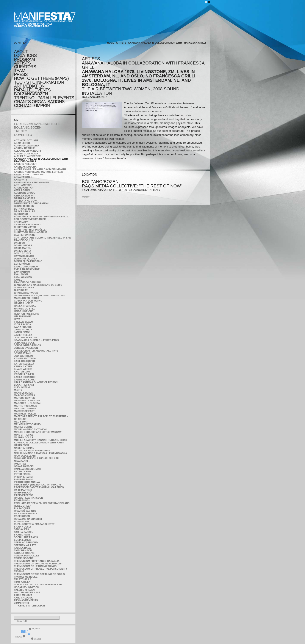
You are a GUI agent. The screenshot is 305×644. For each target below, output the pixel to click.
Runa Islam (21, 521)
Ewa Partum (22, 272)
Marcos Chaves (24, 395)
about (21, 52)
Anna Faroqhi (23, 177)
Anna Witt (21, 180)
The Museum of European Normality (38, 564)
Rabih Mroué (23, 493)
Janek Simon (22, 332)
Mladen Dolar (24, 437)
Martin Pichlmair (26, 406)
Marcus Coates (24, 398)
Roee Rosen (22, 516)
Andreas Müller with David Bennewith (40, 169)
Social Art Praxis (26, 537)
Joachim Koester (26, 338)
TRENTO (21, 131)
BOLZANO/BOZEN (28, 127)
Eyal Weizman (23, 277)
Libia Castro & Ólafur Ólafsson (36, 382)
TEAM (20, 71)
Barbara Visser (25, 198)
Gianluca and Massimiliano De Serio (38, 285)
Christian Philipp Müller (31, 230)
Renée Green (23, 506)
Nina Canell (22, 461)
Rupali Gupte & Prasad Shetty (34, 524)
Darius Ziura (23, 251)
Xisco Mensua (23, 595)
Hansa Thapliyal (25, 306)
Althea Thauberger (27, 156)
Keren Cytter (23, 366)
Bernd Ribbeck (24, 206)
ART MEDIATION (29, 86)
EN (25, 43)
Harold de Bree (25, 309)
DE (16, 43)
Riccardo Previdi (25, 514)
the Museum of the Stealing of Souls (39, 574)
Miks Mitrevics (24, 435)
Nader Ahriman (24, 448)
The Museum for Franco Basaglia (37, 561)
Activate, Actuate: (26, 140)
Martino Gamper (25, 408)
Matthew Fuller (25, 414)
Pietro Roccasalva (27, 482)
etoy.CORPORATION (26, 267)
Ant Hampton (23, 185)
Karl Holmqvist (25, 361)
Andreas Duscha (25, 167)
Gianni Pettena (24, 287)
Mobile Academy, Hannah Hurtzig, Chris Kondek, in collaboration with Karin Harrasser (41, 443)
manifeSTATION (24, 393)
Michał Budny (23, 427)
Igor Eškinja (23, 324)
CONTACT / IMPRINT (33, 105)
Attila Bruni (22, 190)
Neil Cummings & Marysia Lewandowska (41, 453)
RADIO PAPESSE (24, 495)
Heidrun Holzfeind (27, 314)
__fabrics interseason (29, 606)
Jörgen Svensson (26, 348)
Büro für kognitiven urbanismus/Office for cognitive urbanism (41, 218)
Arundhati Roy (24, 188)
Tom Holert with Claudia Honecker (38, 584)
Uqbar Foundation (27, 587)
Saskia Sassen (24, 532)
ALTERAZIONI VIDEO (26, 154)
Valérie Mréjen (24, 590)
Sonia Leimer (23, 540)
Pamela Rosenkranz (28, 469)
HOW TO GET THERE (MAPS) (41, 78)
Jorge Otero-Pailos (27, 345)
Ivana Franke (23, 327)
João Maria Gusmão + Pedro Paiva (37, 340)
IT (20, 43)
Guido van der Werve (28, 301)
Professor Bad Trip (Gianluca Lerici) (39, 487)
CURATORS (25, 67)
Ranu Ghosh (22, 500)
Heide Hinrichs (24, 311)
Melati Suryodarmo (27, 424)
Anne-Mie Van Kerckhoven (31, 182)
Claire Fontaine (25, 235)
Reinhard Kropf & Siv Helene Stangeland (42, 503)
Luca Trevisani (24, 385)
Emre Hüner (22, 264)
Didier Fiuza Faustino (28, 261)
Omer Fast (21, 464)
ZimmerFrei (21, 603)
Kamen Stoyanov (25, 358)
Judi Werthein (23, 356)
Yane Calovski (24, 598)
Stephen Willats (25, 545)
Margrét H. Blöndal (28, 403)
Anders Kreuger (25, 164)
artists (22, 63)
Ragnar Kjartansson (28, 498)
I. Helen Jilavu (23, 322)
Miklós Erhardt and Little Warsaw (38, 432)
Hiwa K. (19, 319)
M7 (16, 120)
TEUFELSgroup (24, 558)
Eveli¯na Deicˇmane (27, 269)
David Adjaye (23, 253)
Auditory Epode (25, 193)
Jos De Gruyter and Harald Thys (36, 351)
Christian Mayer (25, 227)
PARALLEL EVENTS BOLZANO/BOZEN (32, 92)
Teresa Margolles (27, 556)
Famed (18, 280)
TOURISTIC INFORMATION (39, 82)
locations (25, 55)
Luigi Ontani (22, 387)
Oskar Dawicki (24, 466)
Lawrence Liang (25, 380)
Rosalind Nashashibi (28, 519)
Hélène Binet (23, 316)
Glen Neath (22, 290)
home (110, 43)
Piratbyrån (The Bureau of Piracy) (37, 485)
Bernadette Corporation (31, 203)
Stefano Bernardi (26, 542)
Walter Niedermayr (27, 592)
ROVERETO (23, 135)
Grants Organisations (39, 102)
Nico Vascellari (25, 456)
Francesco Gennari (27, 282)
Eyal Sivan (21, 274)
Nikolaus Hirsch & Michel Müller (36, 458)
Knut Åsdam (22, 372)
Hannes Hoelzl (24, 303)
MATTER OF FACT (24, 411)
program (24, 59)
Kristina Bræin (24, 374)
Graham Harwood (26, 293)
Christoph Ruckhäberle (30, 232)
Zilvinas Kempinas (26, 600)
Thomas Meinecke (26, 577)
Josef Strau (22, 353)
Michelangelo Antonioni (30, 429)
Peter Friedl (23, 474)
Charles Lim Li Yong (27, 225)
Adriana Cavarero (26, 146)
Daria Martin (23, 248)
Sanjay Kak (22, 529)
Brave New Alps (25, 211)
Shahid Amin (22, 535)
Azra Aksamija (24, 196)
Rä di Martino (23, 490)
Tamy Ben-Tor (23, 550)
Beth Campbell (24, 209)
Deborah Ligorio (25, 259)
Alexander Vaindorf (28, 151)
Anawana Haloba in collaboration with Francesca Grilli (167, 43)
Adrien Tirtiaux (24, 148)
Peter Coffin (23, 471)
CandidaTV (21, 222)
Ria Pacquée (22, 508)
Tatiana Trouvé (24, 553)
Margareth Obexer (27, 401)
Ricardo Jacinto (25, 511)
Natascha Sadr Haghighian (32, 451)
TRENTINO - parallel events (44, 98)
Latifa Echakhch (25, 377)
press (21, 74)
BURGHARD (21, 214)
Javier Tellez (23, 335)
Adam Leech (22, 143)
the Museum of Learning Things (35, 566)
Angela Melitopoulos (29, 174)
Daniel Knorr (23, 245)
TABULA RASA (22, 548)
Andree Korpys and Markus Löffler (39, 172)
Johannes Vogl (24, 343)
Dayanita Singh (24, 256)
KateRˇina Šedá (24, 364)
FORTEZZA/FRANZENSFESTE (37, 124)
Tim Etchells (23, 579)
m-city (18, 390)
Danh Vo (20, 243)
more (86, 197)
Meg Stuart (22, 422)
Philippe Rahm (23, 477)
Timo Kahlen (22, 582)
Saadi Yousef (23, 527)
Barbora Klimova (26, 201)
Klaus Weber (23, 369)
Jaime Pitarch (23, 330)
